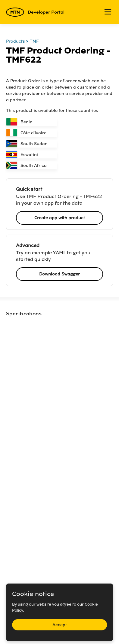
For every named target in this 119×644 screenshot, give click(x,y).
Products (15, 41)
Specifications (24, 314)
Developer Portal (35, 12)
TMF (34, 41)
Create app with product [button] (60, 218)
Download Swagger (59, 274)
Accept (60, 625)
